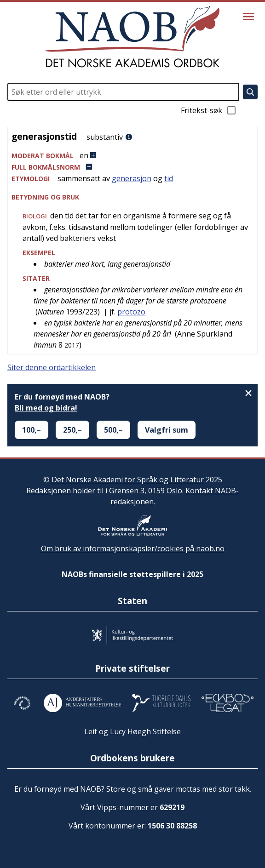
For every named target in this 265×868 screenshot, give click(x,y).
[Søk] (250, 92)
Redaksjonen (49, 491)
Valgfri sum (167, 430)
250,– (72, 430)
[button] (132, 156)
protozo (131, 312)
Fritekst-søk (209, 110)
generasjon (132, 178)
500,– (113, 430)
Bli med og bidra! (46, 408)
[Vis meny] (248, 17)
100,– (32, 430)
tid (169, 178)
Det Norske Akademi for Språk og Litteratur (128, 480)
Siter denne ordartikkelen (52, 367)
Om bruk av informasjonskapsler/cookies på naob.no (133, 548)
